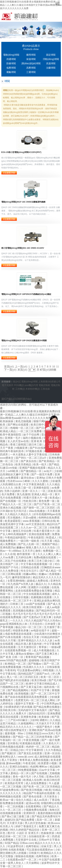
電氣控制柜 (44, 385)
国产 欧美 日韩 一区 (12, 657)
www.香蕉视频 (32, 521)
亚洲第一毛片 (13, 438)
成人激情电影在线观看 (47, 757)
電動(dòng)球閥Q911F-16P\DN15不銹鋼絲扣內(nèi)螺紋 (26, 294)
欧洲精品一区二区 (16, 664)
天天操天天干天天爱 (48, 723)
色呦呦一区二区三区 (22, 428)
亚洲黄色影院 (42, 488)
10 (54, 367)
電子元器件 (8, 385)
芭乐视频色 (14, 518)
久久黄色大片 (51, 743)
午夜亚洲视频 (32, 740)
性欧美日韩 (30, 501)
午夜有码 (10, 670)
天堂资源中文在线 (26, 840)
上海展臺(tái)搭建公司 (49, 382)
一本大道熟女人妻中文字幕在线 (29, 455)
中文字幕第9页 (35, 750)
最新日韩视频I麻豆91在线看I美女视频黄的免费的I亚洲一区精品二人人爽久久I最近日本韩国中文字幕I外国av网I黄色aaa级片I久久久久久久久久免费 (31, 5)
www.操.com (25, 757)
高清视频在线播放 (24, 611)
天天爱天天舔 (15, 823)
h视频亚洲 (22, 448)
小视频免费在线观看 (36, 810)
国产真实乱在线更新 (31, 753)
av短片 (48, 471)
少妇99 (34, 720)
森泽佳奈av (28, 478)
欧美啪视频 (22, 694)
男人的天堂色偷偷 (36, 823)
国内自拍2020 (37, 714)
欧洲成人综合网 (33, 780)
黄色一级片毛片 (22, 777)
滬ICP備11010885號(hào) (16, 399)
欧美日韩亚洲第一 (34, 607)
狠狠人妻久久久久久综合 (41, 547)
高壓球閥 (31, 68)
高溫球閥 (51, 63)
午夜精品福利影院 (16, 538)
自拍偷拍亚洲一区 (40, 836)
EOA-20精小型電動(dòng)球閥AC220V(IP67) (21, 152)
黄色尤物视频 (24, 421)
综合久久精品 (24, 800)
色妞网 (34, 767)
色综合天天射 (32, 637)
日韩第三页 (17, 604)
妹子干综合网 (32, 435)
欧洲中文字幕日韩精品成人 (42, 684)
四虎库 (4, 455)
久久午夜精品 (53, 750)
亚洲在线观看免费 (40, 534)
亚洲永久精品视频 (11, 508)
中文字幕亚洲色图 (34, 484)
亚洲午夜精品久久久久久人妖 (36, 640)
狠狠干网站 (40, 421)
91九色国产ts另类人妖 (21, 584)
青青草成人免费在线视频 (34, 760)
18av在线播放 (37, 511)
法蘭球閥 (51, 68)
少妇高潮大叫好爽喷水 (47, 634)
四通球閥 (11, 59)
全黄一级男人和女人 (12, 863)
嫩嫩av (20, 547)
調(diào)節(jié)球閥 (31, 63)
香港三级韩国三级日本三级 (26, 445)
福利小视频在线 (32, 438)
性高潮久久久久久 (34, 667)
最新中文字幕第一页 (28, 704)
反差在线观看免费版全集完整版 (34, 591)
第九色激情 (23, 494)
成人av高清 (41, 800)
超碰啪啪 (34, 660)
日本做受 (51, 624)
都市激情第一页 (26, 554)
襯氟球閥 (11, 72)
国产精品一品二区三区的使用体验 (33, 737)
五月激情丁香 (52, 627)
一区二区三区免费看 (30, 431)
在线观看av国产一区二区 (22, 860)
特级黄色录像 (21, 630)
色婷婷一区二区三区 (38, 747)
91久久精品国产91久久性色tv (43, 621)
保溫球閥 (31, 59)
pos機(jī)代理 (31, 385)
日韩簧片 (34, 853)
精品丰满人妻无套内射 (29, 644)
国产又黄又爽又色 (47, 654)
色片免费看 (8, 494)
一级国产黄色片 (43, 727)
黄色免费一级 (47, 501)
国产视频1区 (9, 753)
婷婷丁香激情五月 (26, 826)
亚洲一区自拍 (53, 753)
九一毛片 (5, 577)
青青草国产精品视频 (38, 657)
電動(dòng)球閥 (11, 55)
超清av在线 (33, 803)
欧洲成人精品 (8, 431)
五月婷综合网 (24, 557)
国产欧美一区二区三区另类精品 (42, 787)
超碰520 (10, 820)
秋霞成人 (52, 538)
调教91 (44, 720)
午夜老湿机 (30, 763)
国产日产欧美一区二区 (47, 504)
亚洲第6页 (30, 813)
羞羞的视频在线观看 (49, 813)
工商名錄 (45, 389)
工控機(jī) (20, 389)
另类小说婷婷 (12, 491)
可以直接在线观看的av (40, 850)
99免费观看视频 (28, 770)
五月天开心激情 (32, 551)
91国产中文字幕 (41, 690)
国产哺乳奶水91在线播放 (15, 680)
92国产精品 (12, 843)
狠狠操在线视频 (25, 856)
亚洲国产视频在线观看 (33, 468)
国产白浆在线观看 (11, 637)
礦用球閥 (31, 55)
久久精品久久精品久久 (18, 514)
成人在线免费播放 (36, 783)
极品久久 (41, 584)
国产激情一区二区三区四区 (40, 508)
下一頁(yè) (10, 370)
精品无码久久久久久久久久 (16, 727)
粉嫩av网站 (30, 574)
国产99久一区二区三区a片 (31, 458)
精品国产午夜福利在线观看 (40, 793)
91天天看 (47, 541)
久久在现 (10, 554)
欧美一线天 (40, 464)
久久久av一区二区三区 (34, 528)
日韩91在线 (49, 521)
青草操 (43, 647)
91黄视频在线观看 (31, 743)
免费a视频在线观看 (45, 557)
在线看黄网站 (34, 806)
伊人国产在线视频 (37, 773)
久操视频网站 (26, 723)
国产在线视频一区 (11, 501)
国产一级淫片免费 (42, 474)
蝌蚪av (44, 767)
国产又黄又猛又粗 (32, 687)
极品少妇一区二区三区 (29, 627)
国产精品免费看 (25, 820)
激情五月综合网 (22, 531)
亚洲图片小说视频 (39, 587)
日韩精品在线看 (30, 567)
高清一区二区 (45, 820)
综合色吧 (6, 630)
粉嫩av (43, 574)
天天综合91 (36, 624)
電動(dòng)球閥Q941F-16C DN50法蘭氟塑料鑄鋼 (23, 202)
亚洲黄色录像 (29, 717)
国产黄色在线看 (33, 797)
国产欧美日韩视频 (32, 790)
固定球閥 (51, 55)
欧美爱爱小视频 (48, 763)
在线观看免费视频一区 (18, 650)
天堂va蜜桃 (30, 518)
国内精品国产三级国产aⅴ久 (34, 674)
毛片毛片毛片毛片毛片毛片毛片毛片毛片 (37, 614)
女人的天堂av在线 (18, 441)
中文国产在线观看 (50, 860)
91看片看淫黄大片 (44, 531)
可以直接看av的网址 (29, 670)
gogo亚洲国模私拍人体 (14, 624)
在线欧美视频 (17, 850)
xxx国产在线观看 (36, 604)
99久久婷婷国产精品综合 (25, 830)
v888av (17, 551)
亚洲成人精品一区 (42, 494)
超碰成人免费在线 (38, 581)
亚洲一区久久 (30, 491)
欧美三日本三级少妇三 (42, 561)
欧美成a (55, 498)
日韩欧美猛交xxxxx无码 (40, 733)
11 (57, 367)
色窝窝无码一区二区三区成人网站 (36, 700)
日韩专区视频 (21, 597)
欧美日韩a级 (39, 680)
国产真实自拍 (29, 461)
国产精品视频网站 (18, 690)
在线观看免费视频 (11, 617)
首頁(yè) (9, 367)
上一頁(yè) (21, 367)
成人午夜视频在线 (44, 650)
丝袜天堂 (47, 846)
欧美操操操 (7, 421)
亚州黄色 (13, 743)
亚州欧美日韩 (8, 710)
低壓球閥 (11, 68)
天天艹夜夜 (7, 448)
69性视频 (49, 670)
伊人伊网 (21, 587)
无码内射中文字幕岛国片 (33, 710)
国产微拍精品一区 (31, 471)
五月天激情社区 (28, 647)
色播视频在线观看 (42, 597)
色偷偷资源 (48, 833)
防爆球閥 (11, 63)
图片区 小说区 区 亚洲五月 (23, 833)
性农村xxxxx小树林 (19, 481)
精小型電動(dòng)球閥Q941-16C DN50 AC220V (23, 248)
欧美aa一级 (7, 800)
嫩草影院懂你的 (22, 577)
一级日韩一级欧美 (29, 541)
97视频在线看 (34, 451)
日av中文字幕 (47, 770)
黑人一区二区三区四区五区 (23, 677)
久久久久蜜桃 (40, 481)
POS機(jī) (19, 385)
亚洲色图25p (8, 547)
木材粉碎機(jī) (33, 389)
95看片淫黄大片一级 (36, 498)
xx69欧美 (13, 471)
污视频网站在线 (10, 687)
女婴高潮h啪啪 (16, 581)
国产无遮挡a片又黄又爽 (38, 617)
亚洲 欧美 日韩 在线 (43, 441)
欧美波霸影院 (13, 521)
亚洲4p (41, 478)
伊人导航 (39, 777)
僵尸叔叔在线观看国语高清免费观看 (26, 697)
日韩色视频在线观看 (12, 747)
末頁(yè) (22, 370)
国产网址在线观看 (18, 425)
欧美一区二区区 (50, 677)
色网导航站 (33, 846)
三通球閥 (31, 72)
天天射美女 (51, 797)
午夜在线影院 (36, 538)
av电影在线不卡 (40, 630)
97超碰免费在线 (10, 790)
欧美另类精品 (24, 464)
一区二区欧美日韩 (51, 491)
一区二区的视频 (14, 806)
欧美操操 (44, 717)
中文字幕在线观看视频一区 (37, 564)
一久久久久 (17, 621)
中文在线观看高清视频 (37, 594)
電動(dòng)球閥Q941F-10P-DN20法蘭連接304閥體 (24, 341)
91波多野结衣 (16, 846)
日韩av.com (26, 843)
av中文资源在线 (36, 524)
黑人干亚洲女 (10, 760)
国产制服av (35, 664)
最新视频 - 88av (14, 733)
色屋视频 (55, 574)
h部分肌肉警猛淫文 (16, 730)
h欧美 (48, 790)
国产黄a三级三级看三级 (16, 816)
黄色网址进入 (8, 757)
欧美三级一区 (24, 488)
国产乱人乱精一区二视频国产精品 (38, 544)
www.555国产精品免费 (14, 660)
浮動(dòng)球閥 (51, 59)
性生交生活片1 (30, 571)
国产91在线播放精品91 (43, 448)
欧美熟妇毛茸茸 (14, 783)
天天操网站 (33, 863)
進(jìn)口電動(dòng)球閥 (25, 382)
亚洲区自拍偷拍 (19, 767)
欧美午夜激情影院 (11, 435)
